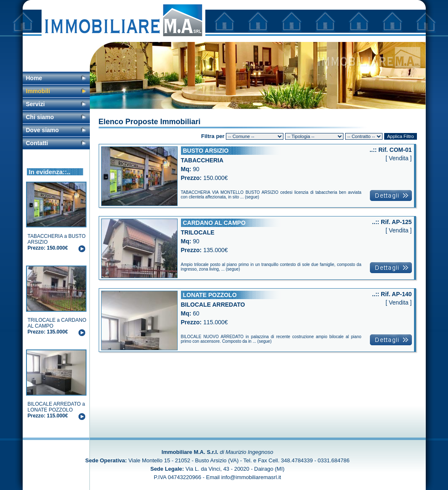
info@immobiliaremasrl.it (251, 477)
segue (252, 197)
